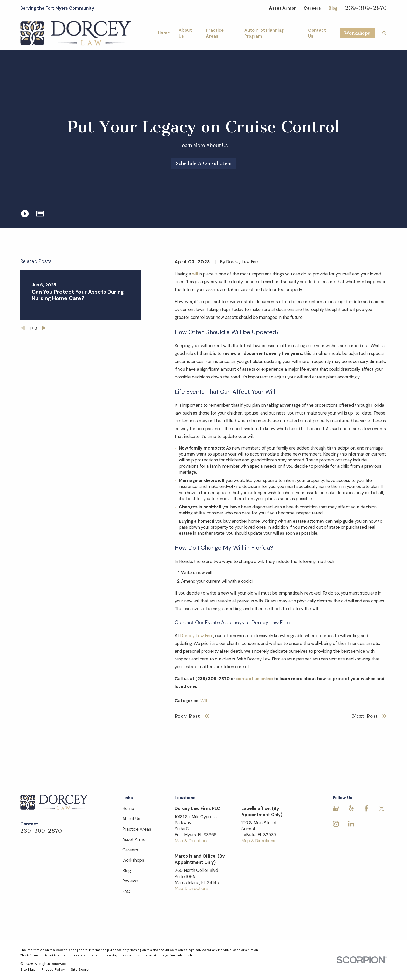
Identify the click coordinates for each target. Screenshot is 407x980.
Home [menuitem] (164, 33)
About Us (131, 819)
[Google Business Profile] (336, 808)
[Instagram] (336, 824)
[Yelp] (351, 808)
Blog (333, 8)
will (195, 274)
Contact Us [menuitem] (317, 33)
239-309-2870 (366, 8)
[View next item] (44, 328)
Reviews (130, 881)
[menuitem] (28, 969)
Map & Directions (192, 841)
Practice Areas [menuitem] (215, 33)
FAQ (126, 891)
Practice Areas (137, 829)
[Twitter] (382, 808)
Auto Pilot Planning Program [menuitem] (264, 33)
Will (204, 701)
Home (128, 808)
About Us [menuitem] (185, 33)
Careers (312, 8)
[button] (40, 214)
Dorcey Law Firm (197, 636)
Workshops (357, 33)
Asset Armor (282, 8)
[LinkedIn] (351, 824)
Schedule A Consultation (204, 163)
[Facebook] (366, 808)
